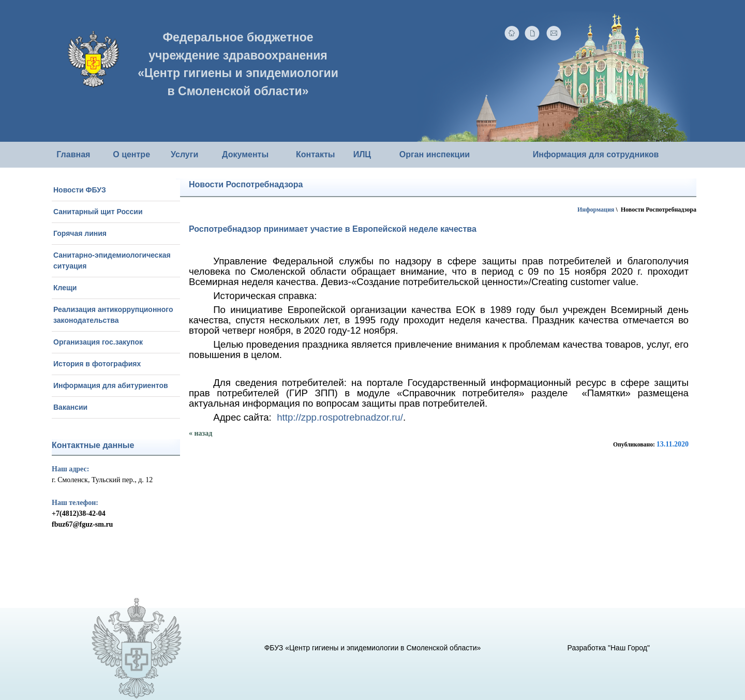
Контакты (315, 154)
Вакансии (70, 407)
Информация (596, 210)
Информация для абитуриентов (111, 385)
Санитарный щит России (98, 212)
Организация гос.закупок (98, 342)
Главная (73, 154)
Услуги (184, 154)
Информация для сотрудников (596, 154)
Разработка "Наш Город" (609, 648)
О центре (131, 154)
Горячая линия (80, 233)
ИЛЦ (362, 154)
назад (204, 433)
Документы (245, 154)
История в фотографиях (97, 364)
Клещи (65, 288)
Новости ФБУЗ (80, 190)
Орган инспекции (435, 154)
